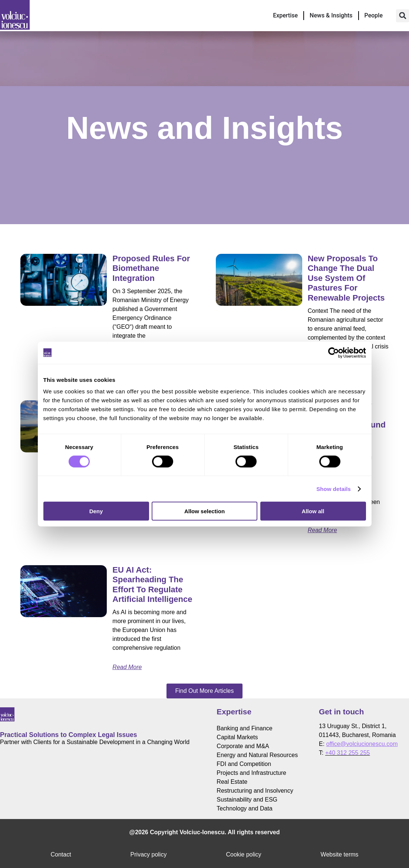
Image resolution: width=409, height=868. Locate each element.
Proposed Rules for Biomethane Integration (151, 268)
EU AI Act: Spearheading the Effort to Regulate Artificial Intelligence (152, 584)
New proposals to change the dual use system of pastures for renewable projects (346, 278)
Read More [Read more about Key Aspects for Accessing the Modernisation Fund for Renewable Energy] (322, 530)
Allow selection (204, 511)
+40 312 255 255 (348, 753)
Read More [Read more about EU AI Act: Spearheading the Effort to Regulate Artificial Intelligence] (127, 667)
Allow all (313, 511)
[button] (403, 16)
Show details (334, 489)
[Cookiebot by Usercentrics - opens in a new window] (334, 353)
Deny (96, 511)
